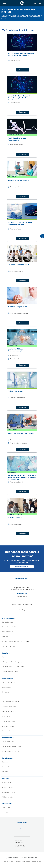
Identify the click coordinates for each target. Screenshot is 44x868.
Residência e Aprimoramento (11, 702)
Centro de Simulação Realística (12, 746)
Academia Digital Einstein (10, 731)
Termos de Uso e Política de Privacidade (22, 857)
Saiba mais (23, 70)
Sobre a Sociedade (8, 622)
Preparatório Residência (9, 697)
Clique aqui (19, 841)
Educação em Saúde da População (13, 662)
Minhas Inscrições (8, 797)
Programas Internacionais (10, 672)
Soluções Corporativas (9, 767)
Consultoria (6, 762)
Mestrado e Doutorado (9, 711)
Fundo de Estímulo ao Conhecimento (13, 667)
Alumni (4, 657)
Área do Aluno (6, 782)
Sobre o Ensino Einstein (9, 627)
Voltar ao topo (23, 579)
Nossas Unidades (8, 632)
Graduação (6, 692)
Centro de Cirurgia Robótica (10, 751)
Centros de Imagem (8, 742)
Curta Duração (7, 716)
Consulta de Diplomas (9, 792)
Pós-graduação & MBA (9, 707)
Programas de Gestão (9, 721)
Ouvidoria (5, 813)
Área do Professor (8, 787)
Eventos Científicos (8, 726)
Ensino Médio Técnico (9, 682)
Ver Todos (5, 772)
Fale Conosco (6, 808)
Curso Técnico (7, 687)
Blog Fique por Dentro (9, 646)
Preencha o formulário (22, 567)
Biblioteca (5, 637)
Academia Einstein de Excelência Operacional (16, 641)
